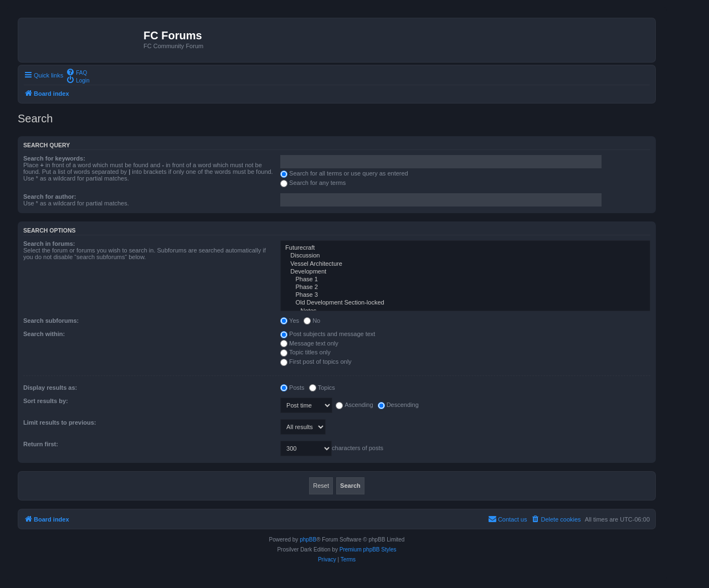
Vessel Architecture (465, 264)
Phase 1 (465, 280)
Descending (398, 405)
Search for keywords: (54, 158)
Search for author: (50, 197)
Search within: (44, 334)
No (312, 321)
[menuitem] (76, 72)
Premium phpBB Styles (368, 550)
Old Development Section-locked (465, 303)
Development (465, 272)
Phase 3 (465, 295)
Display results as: (50, 388)
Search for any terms (313, 183)
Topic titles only (305, 352)
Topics (322, 388)
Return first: (41, 444)
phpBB (308, 540)
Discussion (465, 256)
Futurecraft (465, 248)
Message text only (309, 343)
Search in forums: (49, 244)
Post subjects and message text (328, 334)
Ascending (354, 405)
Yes (290, 321)
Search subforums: (51, 321)
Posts (292, 388)
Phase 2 (465, 287)
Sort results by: (46, 401)
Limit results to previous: (60, 422)
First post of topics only (316, 362)
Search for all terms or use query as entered (344, 173)
